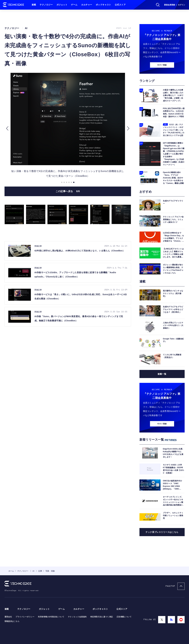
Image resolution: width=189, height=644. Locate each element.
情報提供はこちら (12, 621)
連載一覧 (162, 374)
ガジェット (62, 5)
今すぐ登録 (162, 65)
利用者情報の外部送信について (51, 617)
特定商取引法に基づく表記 (102, 617)
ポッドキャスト (103, 5)
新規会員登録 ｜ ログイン (175, 5)
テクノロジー (46, 5)
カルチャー (87, 5)
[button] (7, 128)
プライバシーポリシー (25, 617)
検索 (158, 5)
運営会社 (8, 617)
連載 (34, 5)
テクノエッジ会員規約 (77, 617)
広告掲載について (124, 617)
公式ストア (120, 5)
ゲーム (74, 5)
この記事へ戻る (68, 191)
